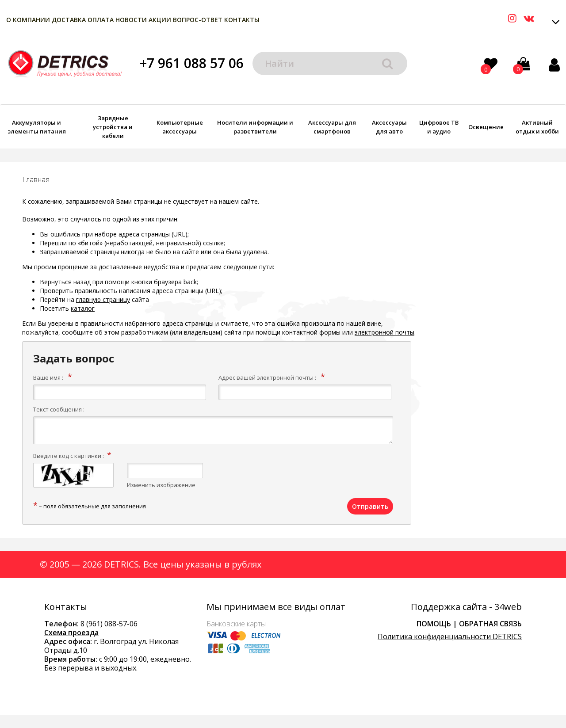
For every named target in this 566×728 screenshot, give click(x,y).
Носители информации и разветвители (255, 127)
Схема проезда (71, 633)
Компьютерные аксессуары (180, 127)
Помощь (434, 624)
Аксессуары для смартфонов (332, 127)
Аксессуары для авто (389, 127)
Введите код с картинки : (69, 456)
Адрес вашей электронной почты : (267, 377)
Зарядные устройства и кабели (113, 127)
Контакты (242, 20)
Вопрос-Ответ (198, 20)
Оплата (101, 20)
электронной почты (384, 332)
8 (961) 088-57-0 (107, 624)
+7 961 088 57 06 (192, 63)
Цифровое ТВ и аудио (439, 127)
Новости (131, 20)
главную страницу (103, 299)
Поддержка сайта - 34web (466, 607)
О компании (28, 20)
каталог (83, 308)
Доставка (69, 20)
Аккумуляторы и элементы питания (37, 127)
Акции (160, 20)
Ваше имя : (48, 377)
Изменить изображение (161, 485)
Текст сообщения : (59, 409)
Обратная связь (490, 624)
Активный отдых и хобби (537, 127)
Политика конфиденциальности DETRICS (450, 637)
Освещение (486, 127)
